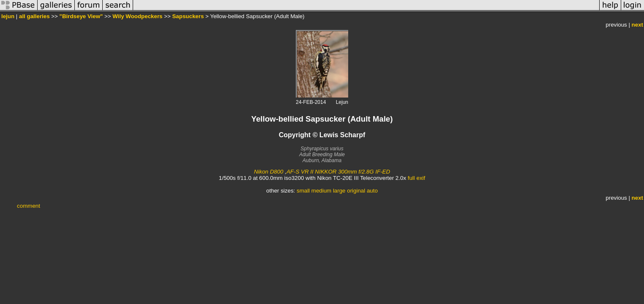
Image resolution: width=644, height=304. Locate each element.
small (303, 191)
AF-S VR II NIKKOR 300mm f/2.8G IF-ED (338, 172)
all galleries (34, 16)
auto (372, 191)
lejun (8, 16)
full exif (416, 178)
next (637, 25)
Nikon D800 (269, 172)
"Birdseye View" (81, 16)
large (339, 191)
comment (29, 206)
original (356, 191)
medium (321, 191)
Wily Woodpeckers (137, 16)
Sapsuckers (188, 16)
